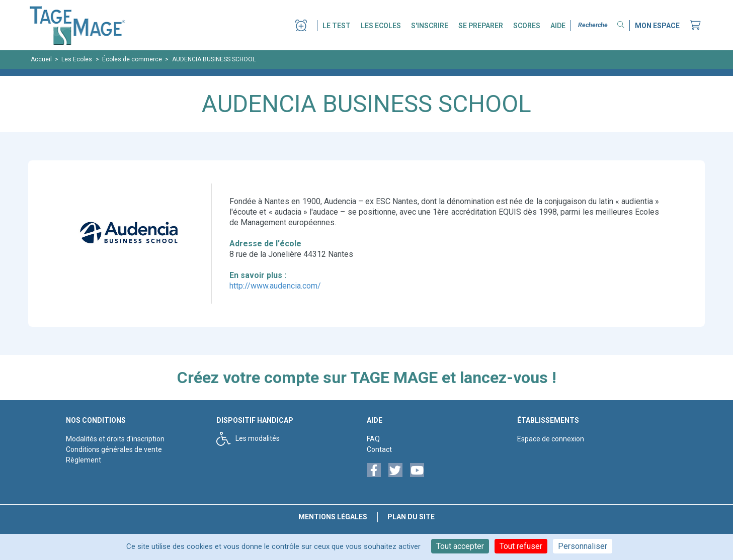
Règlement (84, 460)
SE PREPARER (481, 26)
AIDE (558, 26)
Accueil (41, 59)
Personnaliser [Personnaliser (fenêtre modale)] (583, 546)
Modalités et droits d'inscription (115, 439)
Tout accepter (460, 546)
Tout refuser (521, 546)
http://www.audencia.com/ (275, 286)
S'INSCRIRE (430, 26)
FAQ (373, 439)
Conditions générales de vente (114, 449)
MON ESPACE (657, 26)
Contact (379, 449)
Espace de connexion (551, 439)
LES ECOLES (381, 26)
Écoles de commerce (132, 59)
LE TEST (337, 26)
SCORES (527, 26)
